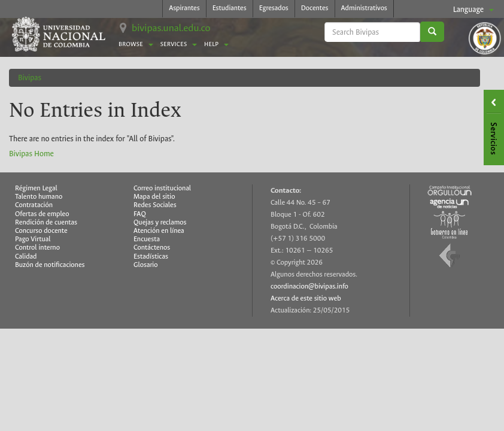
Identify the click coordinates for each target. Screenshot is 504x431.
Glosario (145, 265)
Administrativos (364, 8)
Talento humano (39, 197)
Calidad (26, 257)
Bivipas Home (31, 154)
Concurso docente (41, 231)
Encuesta (147, 239)
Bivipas (30, 78)
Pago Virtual (33, 239)
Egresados (274, 8)
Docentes (315, 8)
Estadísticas (151, 257)
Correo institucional (162, 188)
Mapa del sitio (154, 197)
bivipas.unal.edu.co (171, 28)
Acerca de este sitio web (306, 298)
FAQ (140, 214)
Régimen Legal (36, 188)
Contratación (34, 205)
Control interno (37, 248)
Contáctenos (152, 248)
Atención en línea (159, 231)
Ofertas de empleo (42, 214)
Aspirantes (184, 8)
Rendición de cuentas (46, 222)
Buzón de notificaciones (50, 265)
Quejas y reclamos (160, 222)
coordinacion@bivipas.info (309, 286)
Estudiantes (230, 8)
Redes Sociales (155, 205)
